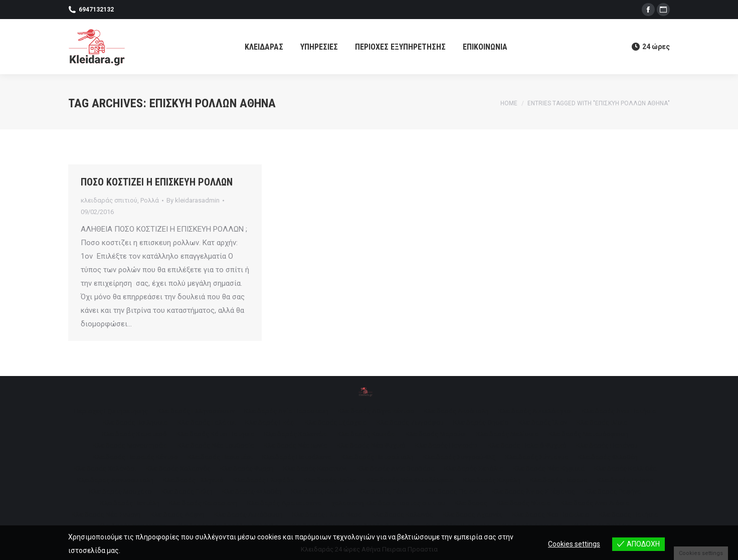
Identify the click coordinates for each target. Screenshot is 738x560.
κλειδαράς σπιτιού (109, 200)
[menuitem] (264, 47)
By (193, 200)
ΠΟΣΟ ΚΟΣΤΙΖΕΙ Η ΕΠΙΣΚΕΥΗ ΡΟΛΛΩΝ (157, 182)
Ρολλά (150, 200)
